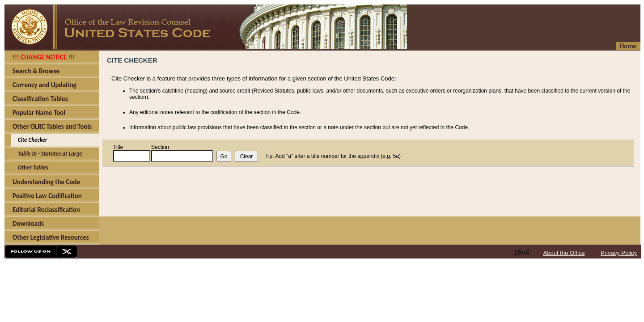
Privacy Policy (619, 253)
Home (628, 46)
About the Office (564, 253)
